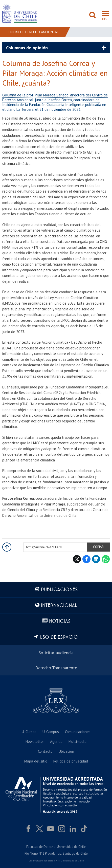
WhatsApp (106, 559)
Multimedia (77, 742)
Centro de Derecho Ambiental (33, 32)
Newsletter (35, 742)
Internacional (59, 606)
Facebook (86, 559)
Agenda (56, 742)
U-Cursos (29, 732)
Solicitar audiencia (56, 653)
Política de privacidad (71, 761)
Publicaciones (59, 590)
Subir (7, 547)
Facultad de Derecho (41, 847)
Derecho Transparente (56, 668)
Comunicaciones (78, 732)
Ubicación (66, 751)
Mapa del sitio (36, 761)
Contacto (45, 751)
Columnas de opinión (27, 48)
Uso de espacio (59, 637)
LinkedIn (96, 559)
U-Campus (51, 732)
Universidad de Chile (72, 861)
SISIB (51, 861)
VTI (58, 861)
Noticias (60, 621)
